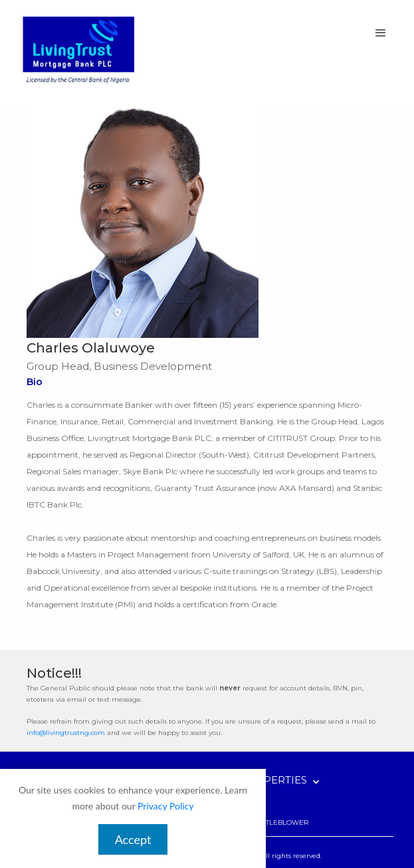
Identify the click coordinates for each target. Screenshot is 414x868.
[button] (381, 33)
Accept (133, 839)
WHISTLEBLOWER (278, 822)
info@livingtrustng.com (66, 733)
